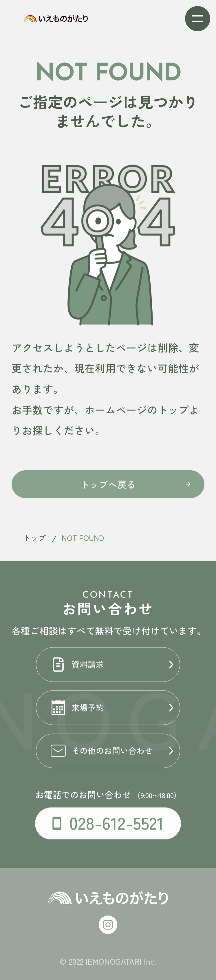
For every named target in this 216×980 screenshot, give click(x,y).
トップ (34, 538)
